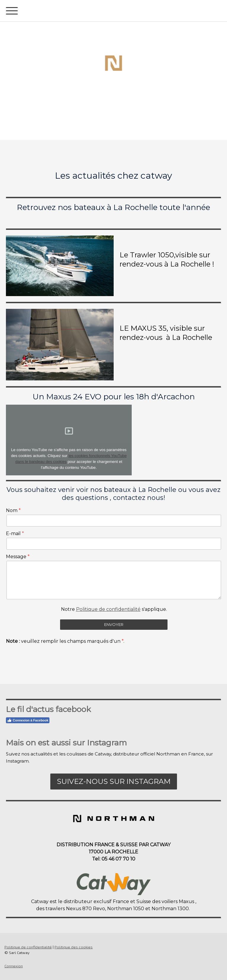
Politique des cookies (74, 947)
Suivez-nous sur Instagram (114, 781)
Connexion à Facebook (28, 720)
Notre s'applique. (114, 609)
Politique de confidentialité (108, 609)
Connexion (14, 966)
